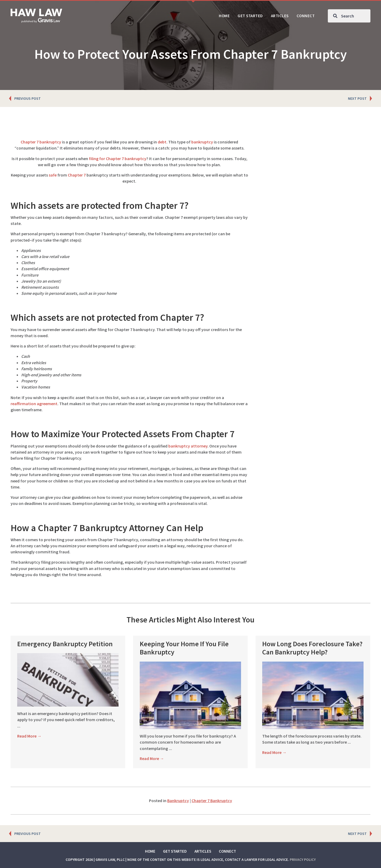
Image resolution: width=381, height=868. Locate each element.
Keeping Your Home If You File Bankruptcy (184, 648)
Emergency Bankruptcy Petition (65, 644)
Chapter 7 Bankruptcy (212, 801)
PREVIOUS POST (28, 98)
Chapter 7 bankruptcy (41, 142)
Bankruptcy (178, 801)
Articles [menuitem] (203, 851)
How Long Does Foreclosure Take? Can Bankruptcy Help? (312, 648)
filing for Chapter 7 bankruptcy (118, 159)
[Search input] (349, 16)
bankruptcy (202, 142)
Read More (29, 730)
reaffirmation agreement (34, 404)
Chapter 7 (77, 175)
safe (53, 175)
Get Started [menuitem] (175, 851)
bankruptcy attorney (188, 446)
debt (162, 142)
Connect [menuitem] (227, 851)
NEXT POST (357, 98)
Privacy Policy (303, 860)
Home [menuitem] (150, 851)
